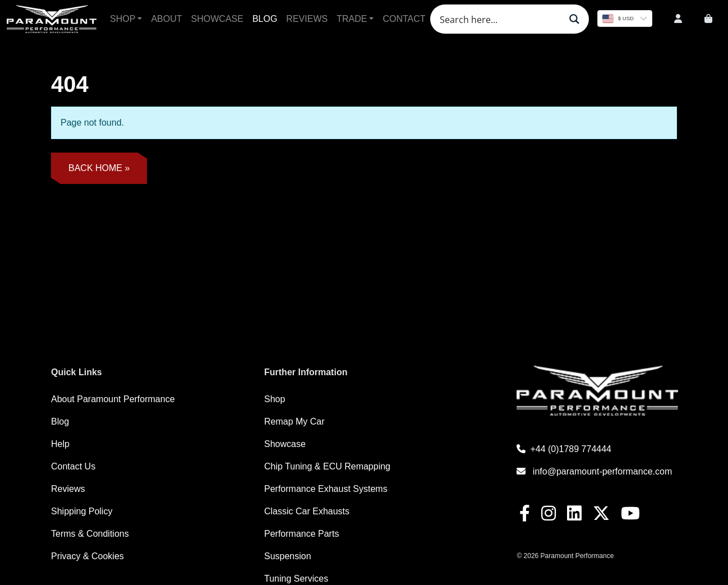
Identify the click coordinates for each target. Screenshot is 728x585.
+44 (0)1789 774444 (564, 449)
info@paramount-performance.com (594, 471)
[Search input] (499, 19)
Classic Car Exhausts (307, 511)
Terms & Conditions (90, 534)
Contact (404, 19)
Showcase (217, 19)
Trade (352, 19)
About (166, 19)
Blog (265, 19)
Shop (123, 19)
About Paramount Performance (113, 399)
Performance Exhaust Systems (326, 489)
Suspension (288, 556)
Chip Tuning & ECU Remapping (327, 466)
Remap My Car (294, 422)
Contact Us (73, 466)
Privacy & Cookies (87, 556)
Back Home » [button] (99, 168)
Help (60, 444)
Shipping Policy (82, 511)
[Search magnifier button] (574, 19)
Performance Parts (301, 534)
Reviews (307, 19)
